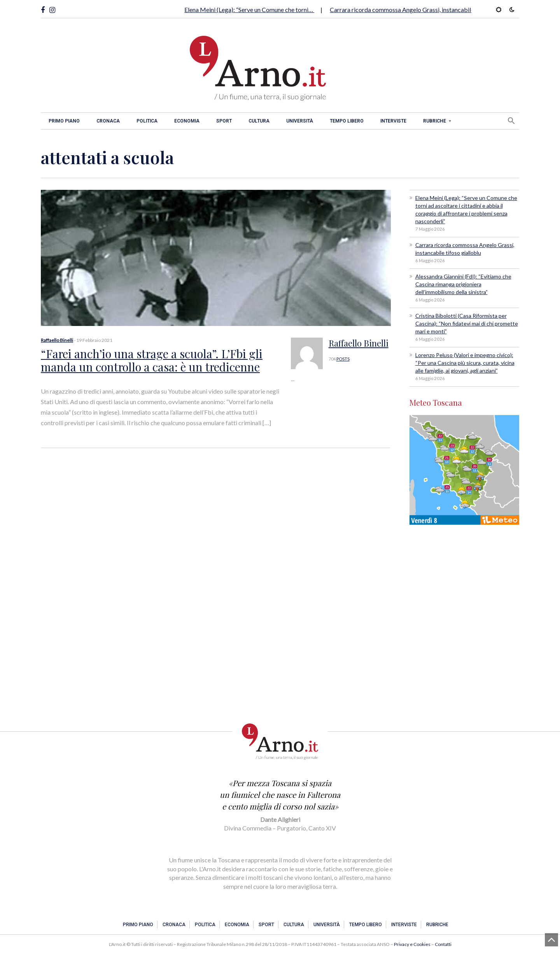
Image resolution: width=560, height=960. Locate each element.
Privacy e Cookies (412, 944)
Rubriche (435, 121)
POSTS (343, 359)
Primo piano (64, 121)
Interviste (393, 121)
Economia (187, 121)
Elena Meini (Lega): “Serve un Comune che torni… (249, 10)
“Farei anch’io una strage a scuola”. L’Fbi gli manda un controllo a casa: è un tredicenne (146, 359)
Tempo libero (347, 121)
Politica (147, 121)
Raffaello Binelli (57, 340)
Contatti (443, 944)
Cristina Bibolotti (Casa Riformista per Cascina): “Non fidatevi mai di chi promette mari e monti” (467, 323)
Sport (224, 121)
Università (300, 121)
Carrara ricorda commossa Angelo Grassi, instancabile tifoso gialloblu (423, 10)
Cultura (259, 121)
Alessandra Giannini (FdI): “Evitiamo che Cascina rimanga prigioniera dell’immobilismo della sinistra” (463, 284)
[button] (511, 121)
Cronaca (108, 121)
